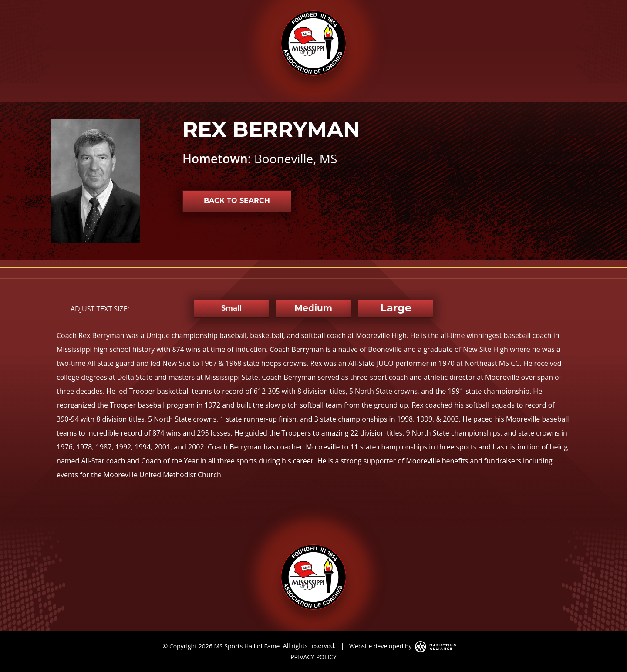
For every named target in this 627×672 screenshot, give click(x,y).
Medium (313, 309)
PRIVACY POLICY (313, 657)
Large (396, 309)
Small (231, 309)
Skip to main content (0, 8)
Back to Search (237, 201)
